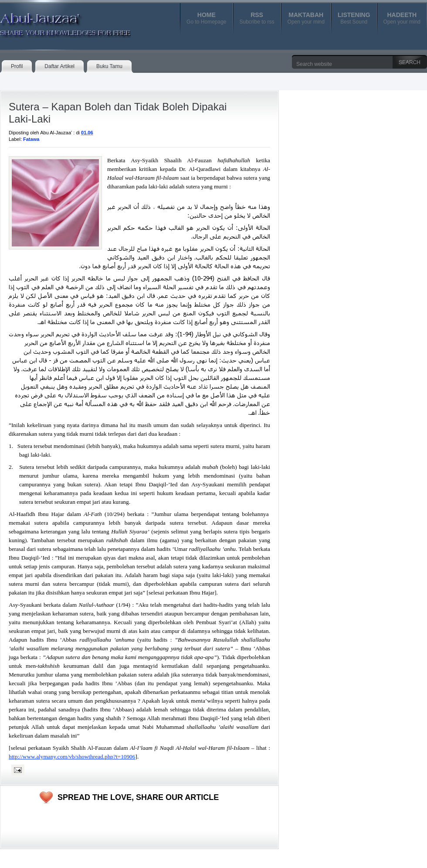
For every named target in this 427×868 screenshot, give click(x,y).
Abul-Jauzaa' (56, 21)
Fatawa (31, 139)
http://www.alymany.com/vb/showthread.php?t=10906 (72, 757)
